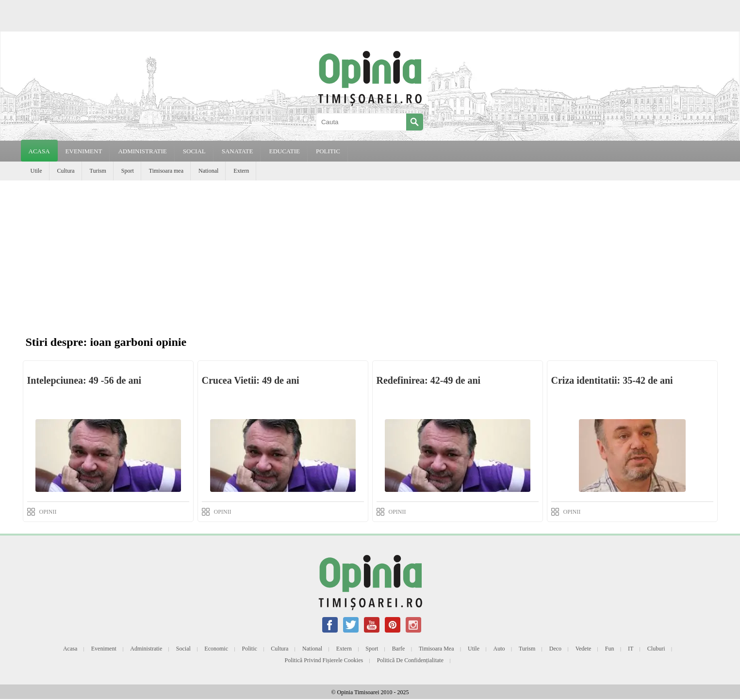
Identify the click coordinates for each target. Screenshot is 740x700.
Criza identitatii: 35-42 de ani (612, 380)
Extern (241, 171)
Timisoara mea (166, 171)
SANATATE (238, 151)
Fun (610, 649)
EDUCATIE (284, 151)
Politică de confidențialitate (410, 660)
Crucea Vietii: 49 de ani (251, 380)
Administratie (146, 649)
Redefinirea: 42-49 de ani (429, 380)
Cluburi (656, 649)
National (208, 171)
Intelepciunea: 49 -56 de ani (84, 380)
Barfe (399, 649)
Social (183, 649)
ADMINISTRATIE (142, 151)
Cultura (66, 171)
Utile (36, 171)
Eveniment (104, 649)
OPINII (48, 512)
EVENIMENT (84, 151)
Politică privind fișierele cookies (324, 660)
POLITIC (328, 151)
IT (631, 649)
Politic (249, 649)
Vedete (584, 649)
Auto (499, 649)
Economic (216, 649)
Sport (128, 171)
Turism (98, 171)
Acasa (39, 151)
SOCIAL (194, 151)
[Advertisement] (370, 253)
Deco (555, 649)
